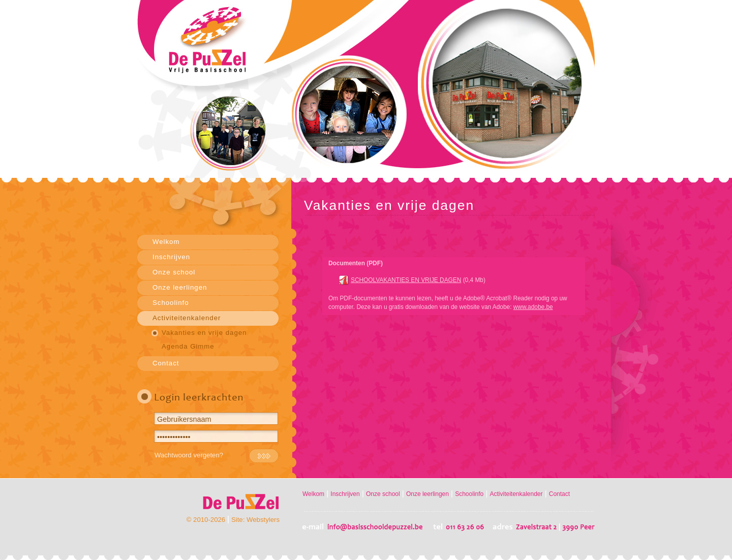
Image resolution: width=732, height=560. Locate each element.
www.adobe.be (533, 307)
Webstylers (263, 520)
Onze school (174, 272)
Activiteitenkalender (187, 318)
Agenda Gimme (188, 346)
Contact (166, 363)
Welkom (166, 242)
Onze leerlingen (180, 287)
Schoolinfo (171, 303)
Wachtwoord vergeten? (189, 455)
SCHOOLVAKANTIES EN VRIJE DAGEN (406, 280)
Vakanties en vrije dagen (204, 333)
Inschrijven (171, 257)
